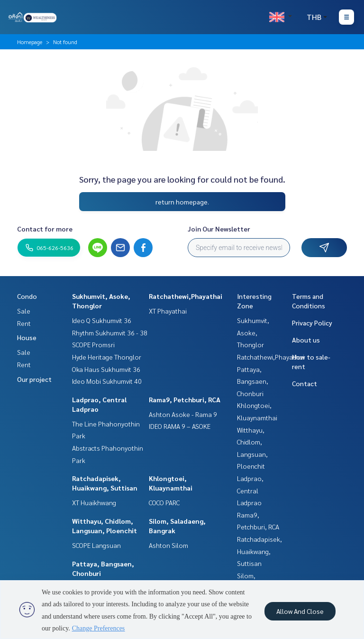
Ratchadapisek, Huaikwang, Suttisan (259, 551)
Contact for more (45, 229)
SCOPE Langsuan (96, 545)
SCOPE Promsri (93, 344)
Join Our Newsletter (219, 229)
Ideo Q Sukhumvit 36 (102, 320)
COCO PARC (164, 502)
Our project (34, 379)
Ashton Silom (168, 545)
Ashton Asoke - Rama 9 (183, 414)
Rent (24, 323)
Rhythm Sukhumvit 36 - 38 (110, 333)
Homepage (30, 42)
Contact (305, 383)
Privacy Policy (312, 323)
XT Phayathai (168, 311)
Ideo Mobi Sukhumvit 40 (107, 381)
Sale (24, 311)
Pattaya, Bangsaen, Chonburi (253, 381)
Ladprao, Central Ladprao (250, 490)
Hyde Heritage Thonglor (107, 357)
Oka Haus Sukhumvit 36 (106, 369)
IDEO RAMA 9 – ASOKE (180, 426)
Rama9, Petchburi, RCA (185, 399)
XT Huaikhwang (94, 502)
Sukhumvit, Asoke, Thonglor (253, 332)
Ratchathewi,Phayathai (186, 296)
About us (306, 340)
